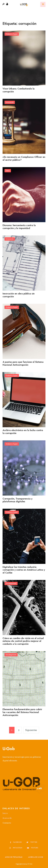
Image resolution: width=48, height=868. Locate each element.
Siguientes (31, 730)
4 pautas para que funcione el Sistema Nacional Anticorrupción (23, 363)
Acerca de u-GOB (36, 857)
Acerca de (7, 818)
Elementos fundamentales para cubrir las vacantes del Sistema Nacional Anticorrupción (22, 712)
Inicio (5, 813)
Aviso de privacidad (14, 857)
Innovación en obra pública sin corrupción (19, 295)
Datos (8, 171)
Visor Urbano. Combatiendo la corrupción (19, 90)
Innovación (10, 102)
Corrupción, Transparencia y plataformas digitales (17, 500)
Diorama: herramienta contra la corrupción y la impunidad (19, 227)
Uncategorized (11, 583)
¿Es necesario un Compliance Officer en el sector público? (24, 158)
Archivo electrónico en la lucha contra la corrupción (23, 432)
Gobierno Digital (12, 34)
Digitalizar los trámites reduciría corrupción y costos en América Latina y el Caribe (24, 570)
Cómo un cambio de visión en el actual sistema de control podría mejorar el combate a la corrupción (23, 641)
